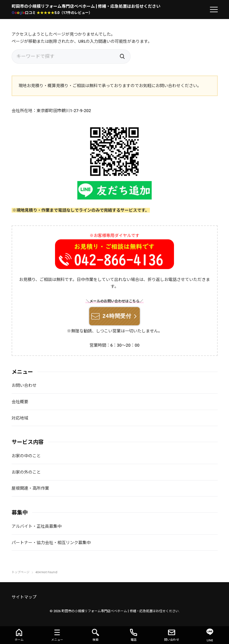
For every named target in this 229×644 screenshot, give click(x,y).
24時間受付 (117, 316)
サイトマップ (24, 597)
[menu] (214, 10)
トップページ (21, 572)
